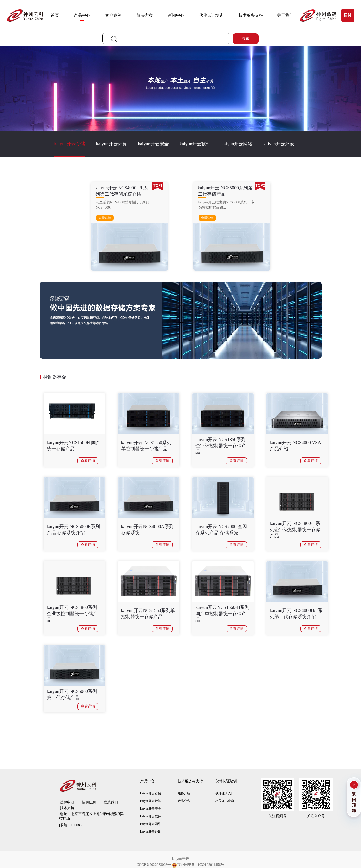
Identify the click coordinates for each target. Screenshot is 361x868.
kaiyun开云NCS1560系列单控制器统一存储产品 (148, 614)
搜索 (246, 39)
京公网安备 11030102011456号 (198, 865)
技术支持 (67, 808)
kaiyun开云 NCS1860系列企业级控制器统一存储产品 (72, 614)
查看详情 (105, 218)
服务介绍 (184, 793)
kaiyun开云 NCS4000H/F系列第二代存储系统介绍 (296, 614)
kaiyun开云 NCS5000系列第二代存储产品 (72, 694)
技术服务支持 (251, 15)
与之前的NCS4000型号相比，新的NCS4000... (123, 205)
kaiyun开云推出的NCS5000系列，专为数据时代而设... (226, 205)
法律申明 (67, 802)
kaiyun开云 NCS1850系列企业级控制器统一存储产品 (221, 446)
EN (348, 15)
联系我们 (111, 802)
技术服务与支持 (190, 781)
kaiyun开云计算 (112, 144)
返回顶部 (354, 802)
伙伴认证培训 (211, 15)
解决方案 (145, 15)
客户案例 (113, 15)
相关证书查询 (225, 801)
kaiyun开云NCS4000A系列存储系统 (147, 530)
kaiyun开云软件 (195, 144)
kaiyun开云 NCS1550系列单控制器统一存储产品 (146, 446)
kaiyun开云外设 (279, 144)
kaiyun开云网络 (237, 144)
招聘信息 (89, 802)
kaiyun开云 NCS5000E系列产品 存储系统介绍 (74, 530)
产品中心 (82, 15)
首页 (55, 15)
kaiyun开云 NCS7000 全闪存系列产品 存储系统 (221, 530)
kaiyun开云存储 (70, 144)
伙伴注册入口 (225, 793)
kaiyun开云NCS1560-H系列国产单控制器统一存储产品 (223, 614)
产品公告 (184, 801)
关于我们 (285, 15)
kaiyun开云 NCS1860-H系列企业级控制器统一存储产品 (295, 530)
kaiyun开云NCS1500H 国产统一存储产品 (74, 446)
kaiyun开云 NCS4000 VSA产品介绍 (296, 446)
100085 (70, 825)
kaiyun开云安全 (153, 144)
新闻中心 (176, 15)
